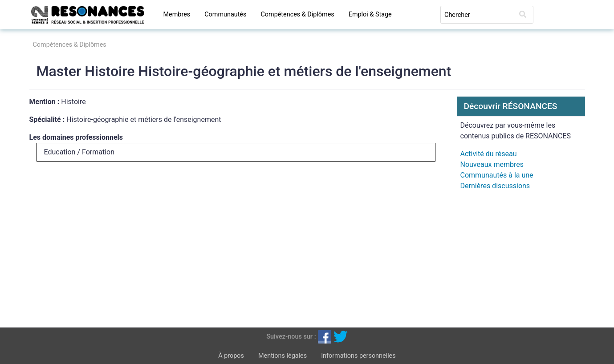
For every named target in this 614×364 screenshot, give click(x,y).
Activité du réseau (489, 154)
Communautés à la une (497, 175)
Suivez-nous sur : (291, 336)
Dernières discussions (495, 186)
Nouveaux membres (492, 164)
